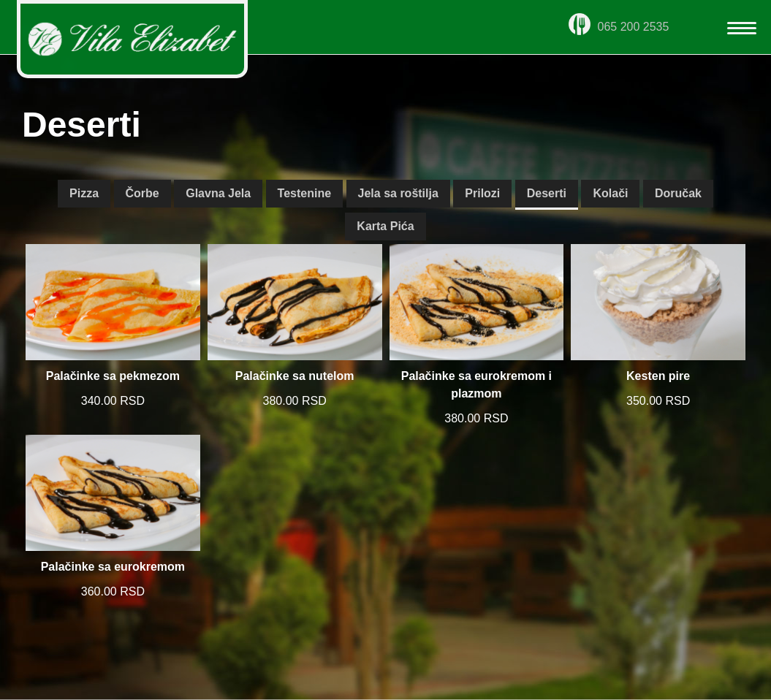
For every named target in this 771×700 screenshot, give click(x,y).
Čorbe (143, 193)
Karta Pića (385, 226)
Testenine (305, 193)
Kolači (610, 193)
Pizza (84, 193)
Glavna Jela (218, 193)
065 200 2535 (619, 27)
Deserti (547, 193)
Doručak (678, 193)
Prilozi (482, 193)
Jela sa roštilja (398, 193)
